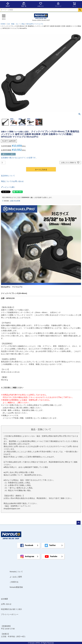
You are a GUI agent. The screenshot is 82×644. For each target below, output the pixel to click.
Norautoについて (16, 572)
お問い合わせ (6, 604)
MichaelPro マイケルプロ (35, 24)
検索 (80, 10)
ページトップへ (79, 523)
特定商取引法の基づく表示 (11, 609)
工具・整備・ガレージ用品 (16, 24)
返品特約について (8, 176)
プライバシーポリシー (10, 614)
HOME (3, 24)
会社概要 (4, 599)
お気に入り (41, 4)
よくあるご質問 (16, 577)
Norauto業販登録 (16, 587)
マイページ (58, 4)
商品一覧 (24, 4)
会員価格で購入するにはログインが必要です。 (19, 158)
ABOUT (8, 4)
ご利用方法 (14, 582)
